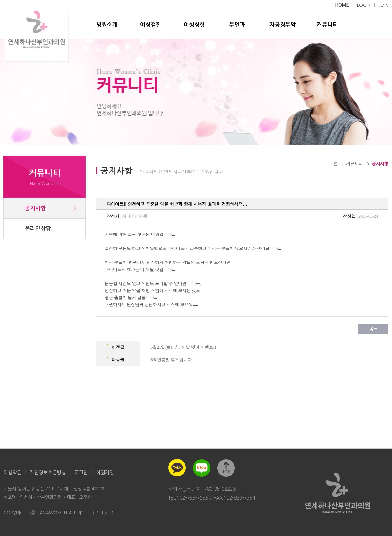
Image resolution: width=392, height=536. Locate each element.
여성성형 (194, 25)
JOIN (384, 5)
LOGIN (364, 5)
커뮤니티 (327, 25)
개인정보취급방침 (48, 473)
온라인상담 (38, 229)
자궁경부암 (283, 25)
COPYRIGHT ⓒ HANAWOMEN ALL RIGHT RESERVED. (59, 513)
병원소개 (107, 25)
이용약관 (13, 473)
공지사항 (35, 208)
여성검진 (150, 25)
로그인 (81, 473)
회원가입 (105, 473)
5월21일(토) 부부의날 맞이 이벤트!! (183, 347)
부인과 (237, 25)
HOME (342, 5)
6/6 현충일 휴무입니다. (171, 360)
